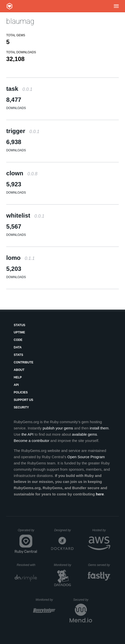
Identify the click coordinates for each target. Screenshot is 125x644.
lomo (20, 258)
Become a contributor (32, 441)
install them (99, 428)
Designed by (64, 530)
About (19, 370)
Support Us (23, 400)
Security (21, 407)
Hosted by (101, 530)
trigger (23, 131)
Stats (18, 355)
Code (18, 340)
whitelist (25, 215)
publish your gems (58, 428)
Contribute (24, 362)
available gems (85, 434)
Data (18, 347)
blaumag (20, 21)
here (100, 494)
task (19, 89)
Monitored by (64, 565)
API (16, 385)
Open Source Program (86, 457)
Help (18, 377)
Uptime (19, 332)
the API (27, 434)
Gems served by (99, 565)
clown (22, 173)
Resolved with (27, 565)
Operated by (27, 532)
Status (19, 325)
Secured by (82, 600)
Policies (21, 392)
